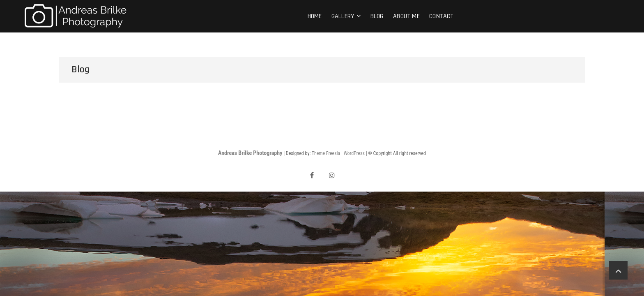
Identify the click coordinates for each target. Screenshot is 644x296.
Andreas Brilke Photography (250, 153)
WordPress (354, 153)
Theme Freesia (326, 153)
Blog (377, 16)
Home (315, 16)
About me (406, 16)
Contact (441, 16)
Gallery (343, 16)
